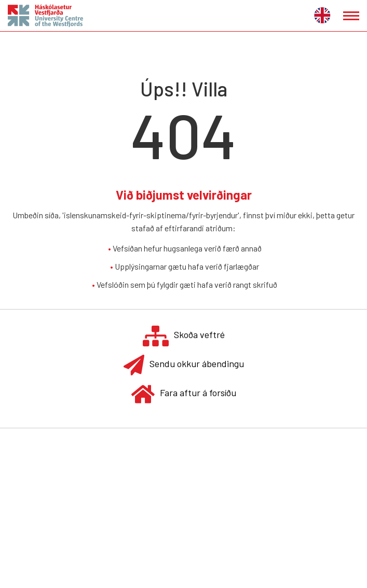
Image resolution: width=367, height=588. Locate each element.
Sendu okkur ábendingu (184, 365)
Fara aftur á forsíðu (184, 394)
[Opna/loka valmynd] (351, 16)
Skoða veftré (184, 336)
